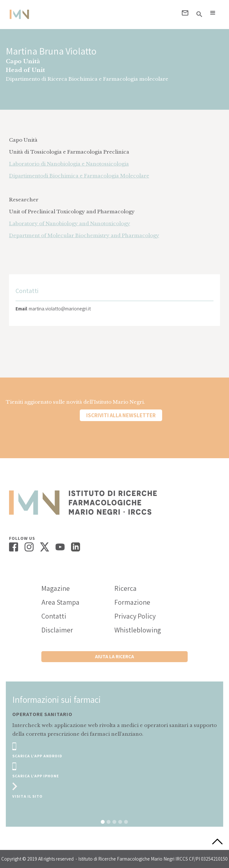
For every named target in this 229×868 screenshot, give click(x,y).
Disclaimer (57, 630)
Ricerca (125, 588)
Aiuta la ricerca (114, 656)
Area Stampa (60, 602)
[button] (213, 13)
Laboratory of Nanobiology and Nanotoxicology (70, 223)
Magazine (56, 588)
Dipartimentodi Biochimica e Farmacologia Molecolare (79, 176)
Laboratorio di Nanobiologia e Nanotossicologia (69, 164)
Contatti (54, 616)
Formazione (132, 602)
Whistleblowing (138, 630)
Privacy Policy (135, 616)
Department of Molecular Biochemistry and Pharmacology (84, 235)
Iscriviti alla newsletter (121, 415)
